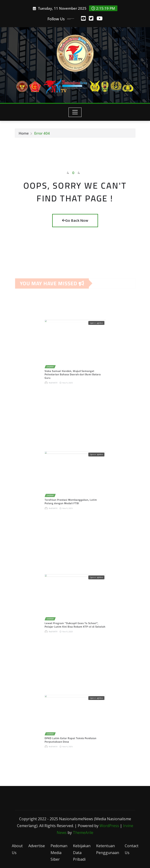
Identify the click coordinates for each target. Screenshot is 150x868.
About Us (17, 849)
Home (24, 135)
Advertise (37, 846)
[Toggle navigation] (75, 112)
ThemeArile (83, 833)
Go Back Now (75, 220)
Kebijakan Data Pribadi (82, 853)
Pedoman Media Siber (59, 853)
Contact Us (132, 849)
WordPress (109, 826)
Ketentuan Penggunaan (108, 849)
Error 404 (42, 135)
